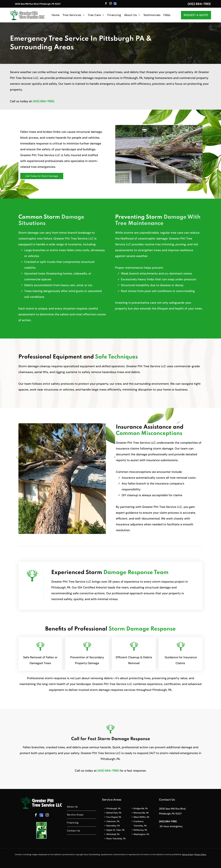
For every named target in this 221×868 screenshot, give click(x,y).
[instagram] (111, 4)
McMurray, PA (140, 830)
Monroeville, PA (141, 813)
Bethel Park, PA (114, 813)
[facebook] (106, 4)
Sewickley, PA (113, 826)
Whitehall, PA (113, 834)
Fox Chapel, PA (114, 817)
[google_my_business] (115, 4)
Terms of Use (187, 854)
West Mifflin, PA (141, 817)
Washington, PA (141, 834)
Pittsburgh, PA (113, 808)
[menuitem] (56, 15)
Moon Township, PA (116, 839)
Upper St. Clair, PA (115, 830)
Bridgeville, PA (141, 808)
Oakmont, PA (113, 821)
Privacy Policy (200, 854)
